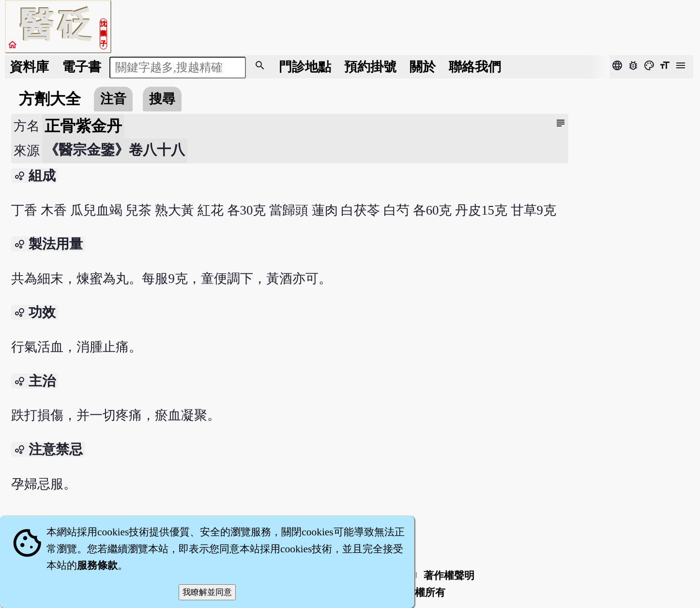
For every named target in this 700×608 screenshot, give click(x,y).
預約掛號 (370, 67)
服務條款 (97, 565)
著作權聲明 (449, 576)
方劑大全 (50, 99)
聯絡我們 (475, 67)
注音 (113, 99)
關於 (423, 67)
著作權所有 (420, 592)
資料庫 (29, 67)
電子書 (82, 67)
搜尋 (162, 99)
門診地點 (305, 67)
